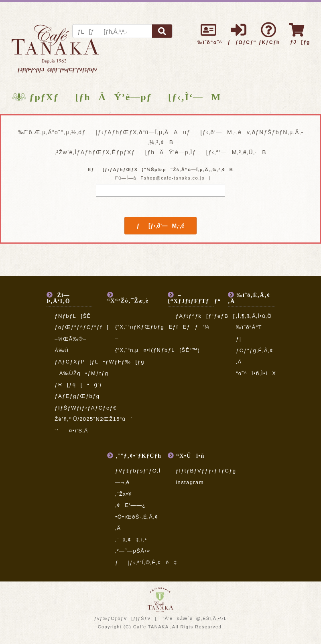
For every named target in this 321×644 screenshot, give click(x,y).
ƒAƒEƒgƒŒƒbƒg (77, 396)
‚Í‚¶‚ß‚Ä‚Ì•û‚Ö (254, 316)
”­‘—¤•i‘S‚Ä (71, 431)
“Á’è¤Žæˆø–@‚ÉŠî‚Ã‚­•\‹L (195, 618)
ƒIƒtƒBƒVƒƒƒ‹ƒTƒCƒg (206, 471)
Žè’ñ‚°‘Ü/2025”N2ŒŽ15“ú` (93, 419)
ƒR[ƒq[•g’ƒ (79, 385)
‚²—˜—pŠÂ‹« (133, 551)
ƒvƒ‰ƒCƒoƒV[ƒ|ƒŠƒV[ (125, 618)
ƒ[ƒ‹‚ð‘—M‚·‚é (160, 226)
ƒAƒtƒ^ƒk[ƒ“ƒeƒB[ (205, 316)
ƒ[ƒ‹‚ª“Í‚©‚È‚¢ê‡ (146, 562)
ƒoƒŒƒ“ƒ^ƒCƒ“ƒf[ (82, 327)
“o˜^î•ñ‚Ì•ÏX (256, 373)
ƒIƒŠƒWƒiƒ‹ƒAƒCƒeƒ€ (86, 408)
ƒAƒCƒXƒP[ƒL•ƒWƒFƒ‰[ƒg (100, 362)
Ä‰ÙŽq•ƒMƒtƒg (81, 373)
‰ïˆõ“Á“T (249, 327)
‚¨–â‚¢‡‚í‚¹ (131, 540)
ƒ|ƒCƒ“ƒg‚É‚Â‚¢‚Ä (255, 350)
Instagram (190, 482)
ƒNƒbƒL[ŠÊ (73, 316)
